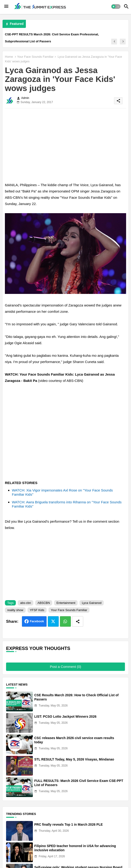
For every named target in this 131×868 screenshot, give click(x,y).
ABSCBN (44, 603)
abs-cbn (25, 603)
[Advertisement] (65, 145)
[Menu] (6, 7)
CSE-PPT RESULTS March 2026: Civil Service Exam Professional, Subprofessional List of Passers (52, 38)
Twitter (53, 621)
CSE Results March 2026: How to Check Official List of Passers (76, 697)
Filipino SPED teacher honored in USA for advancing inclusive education (75, 848)
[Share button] (78, 621)
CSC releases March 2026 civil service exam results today (74, 740)
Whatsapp (65, 621)
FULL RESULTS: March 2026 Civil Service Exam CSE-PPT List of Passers (79, 783)
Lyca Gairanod (92, 603)
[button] (116, 7)
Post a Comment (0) (65, 667)
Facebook (37, 621)
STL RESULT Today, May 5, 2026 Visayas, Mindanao (74, 759)
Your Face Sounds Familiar (35, 57)
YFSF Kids (37, 610)
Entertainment (66, 603)
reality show (15, 610)
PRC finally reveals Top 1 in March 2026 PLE (69, 824)
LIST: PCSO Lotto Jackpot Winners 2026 (65, 717)
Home (9, 57)
